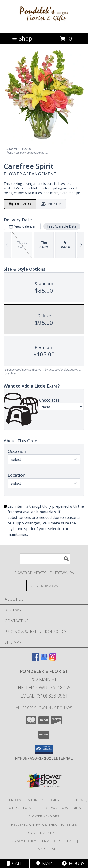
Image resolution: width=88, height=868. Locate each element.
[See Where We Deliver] (44, 585)
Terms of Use (44, 849)
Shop (22, 38)
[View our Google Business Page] (44, 659)
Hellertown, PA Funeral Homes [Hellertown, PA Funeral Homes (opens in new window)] (30, 800)
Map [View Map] (44, 863)
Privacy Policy (23, 841)
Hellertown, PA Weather (34, 824)
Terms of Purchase (58, 841)
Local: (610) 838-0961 (44, 696)
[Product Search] (45, 559)
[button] (44, 750)
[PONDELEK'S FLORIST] (44, 26)
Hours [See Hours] (73, 863)
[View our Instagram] (53, 659)
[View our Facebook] (36, 659)
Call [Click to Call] (15, 863)
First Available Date (62, 226)
